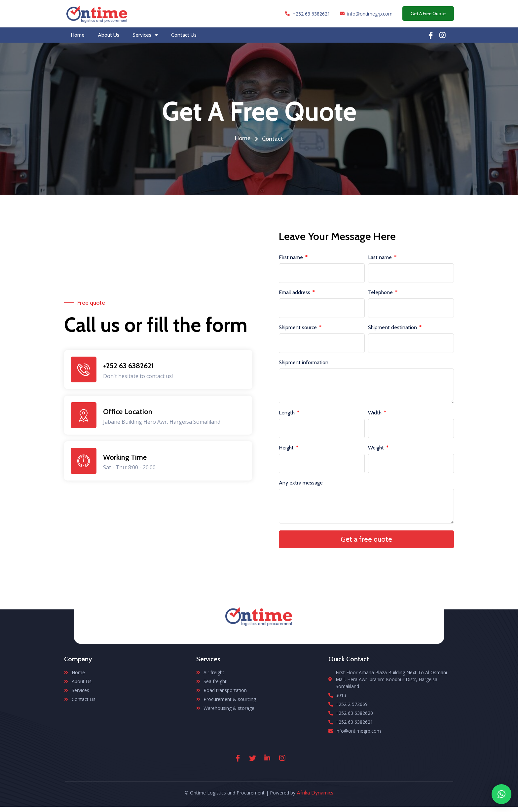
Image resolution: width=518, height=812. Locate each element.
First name (292, 258)
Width (375, 416)
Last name (381, 258)
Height (287, 451)
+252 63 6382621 (129, 368)
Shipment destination (393, 328)
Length (287, 416)
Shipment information (304, 363)
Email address (295, 293)
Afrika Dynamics (315, 798)
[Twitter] (252, 763)
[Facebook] (431, 35)
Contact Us (184, 35)
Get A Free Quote (428, 14)
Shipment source (298, 328)
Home (78, 35)
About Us (109, 35)
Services (145, 35)
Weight (377, 451)
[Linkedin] (442, 35)
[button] (501, 794)
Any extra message (301, 486)
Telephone (381, 293)
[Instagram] (282, 763)
